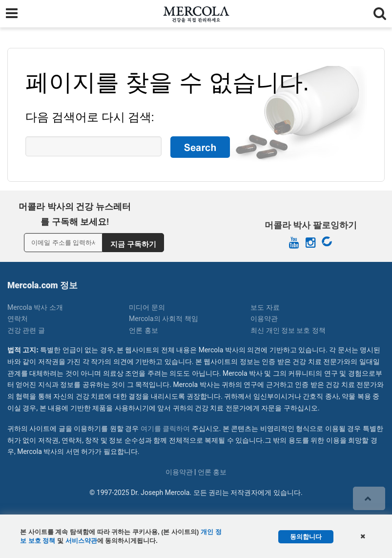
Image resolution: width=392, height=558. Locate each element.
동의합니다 (306, 537)
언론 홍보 (143, 330)
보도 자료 (265, 307)
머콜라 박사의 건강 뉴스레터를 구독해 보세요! (74, 214)
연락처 (18, 319)
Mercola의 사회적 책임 (164, 319)
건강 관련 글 (26, 330)
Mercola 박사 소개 (35, 307)
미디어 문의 (147, 307)
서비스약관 (81, 541)
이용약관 (264, 319)
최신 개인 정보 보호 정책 (288, 330)
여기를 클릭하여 (165, 429)
